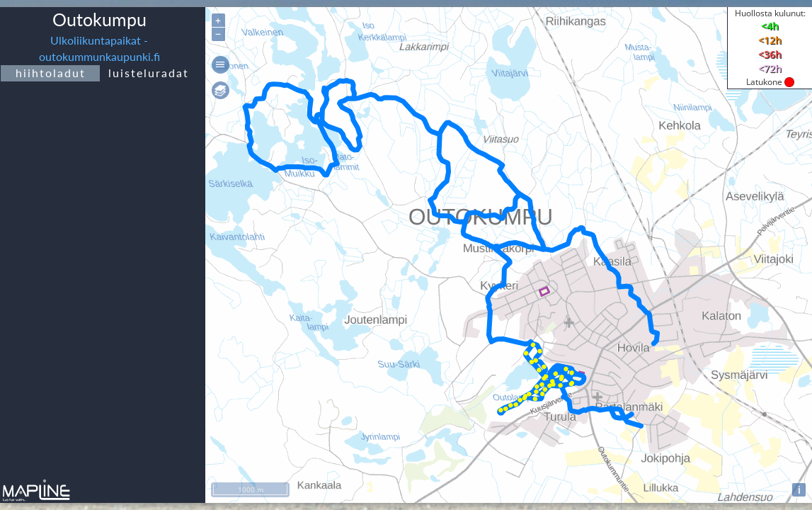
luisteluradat (149, 73)
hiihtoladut (51, 73)
